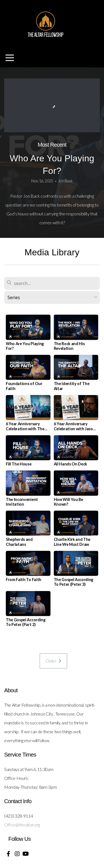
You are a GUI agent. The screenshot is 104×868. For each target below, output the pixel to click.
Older (53, 661)
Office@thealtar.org (22, 825)
